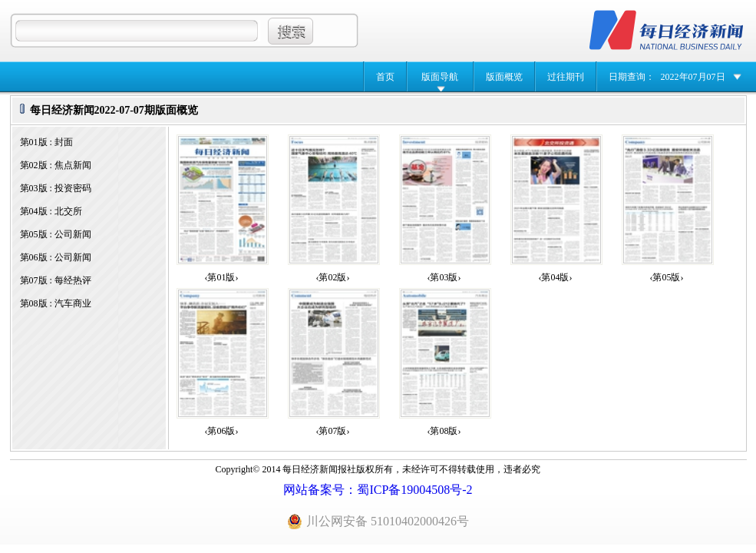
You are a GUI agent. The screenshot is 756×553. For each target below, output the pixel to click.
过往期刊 (566, 77)
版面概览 (504, 77)
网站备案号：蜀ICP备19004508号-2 (378, 490)
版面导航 (440, 77)
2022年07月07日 (693, 77)
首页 (385, 77)
